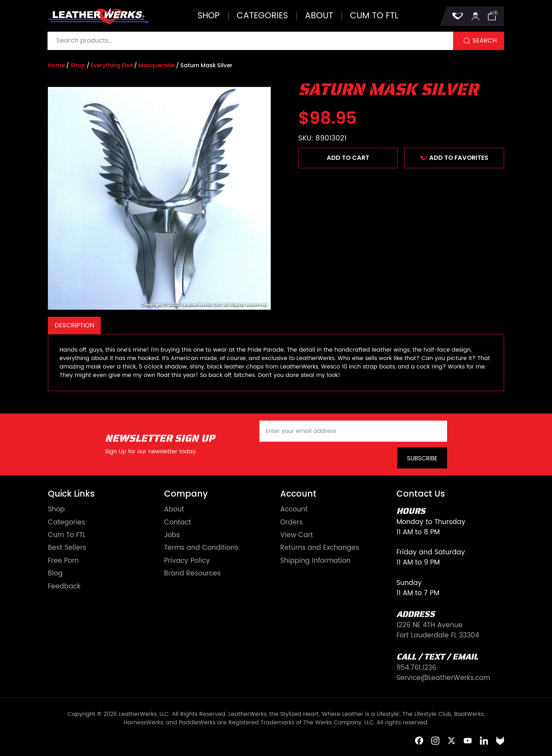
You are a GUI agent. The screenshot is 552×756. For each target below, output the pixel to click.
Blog (55, 574)
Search (485, 41)
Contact (178, 523)
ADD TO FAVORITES (454, 158)
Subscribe (422, 459)
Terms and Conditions (201, 548)
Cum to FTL (374, 16)
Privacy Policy (187, 561)
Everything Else (112, 65)
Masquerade (156, 65)
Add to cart (348, 158)
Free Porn (63, 561)
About (319, 16)
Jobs (172, 535)
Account (294, 510)
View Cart (297, 535)
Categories (262, 16)
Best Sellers (67, 548)
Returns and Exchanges (320, 548)
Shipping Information (315, 561)
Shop (209, 16)
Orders (291, 523)
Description (74, 325)
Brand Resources (192, 574)
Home (56, 65)
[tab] (74, 325)
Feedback (64, 587)
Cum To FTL (67, 535)
